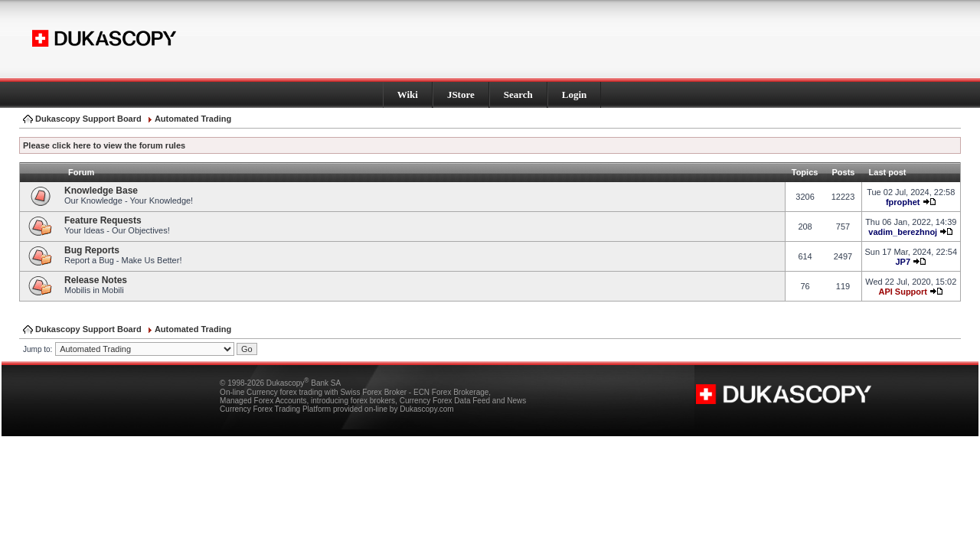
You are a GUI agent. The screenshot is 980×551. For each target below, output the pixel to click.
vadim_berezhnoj (903, 232)
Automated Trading (193, 119)
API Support (903, 292)
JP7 (903, 262)
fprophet (903, 202)
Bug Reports (92, 250)
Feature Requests (103, 220)
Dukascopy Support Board (88, 119)
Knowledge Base (101, 191)
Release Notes (96, 280)
